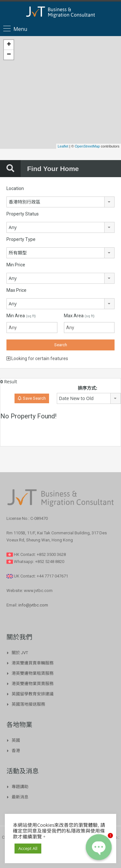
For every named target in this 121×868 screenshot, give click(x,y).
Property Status (23, 214)
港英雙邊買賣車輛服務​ (33, 663)
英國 (16, 740)
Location (15, 188)
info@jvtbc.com (33, 605)
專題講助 (20, 787)
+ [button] (9, 45)
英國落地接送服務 (28, 704)
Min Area (21, 316)
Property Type (21, 239)
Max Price (16, 290)
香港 (16, 751)
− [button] (9, 55)
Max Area (79, 316)
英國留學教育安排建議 (33, 694)
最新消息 (20, 797)
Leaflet (63, 146)
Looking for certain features (37, 358)
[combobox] (60, 202)
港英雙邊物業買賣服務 (33, 684)
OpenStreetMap (87, 146)
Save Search (32, 398)
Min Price (16, 265)
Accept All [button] (28, 848)
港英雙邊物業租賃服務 (33, 673)
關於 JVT (20, 653)
